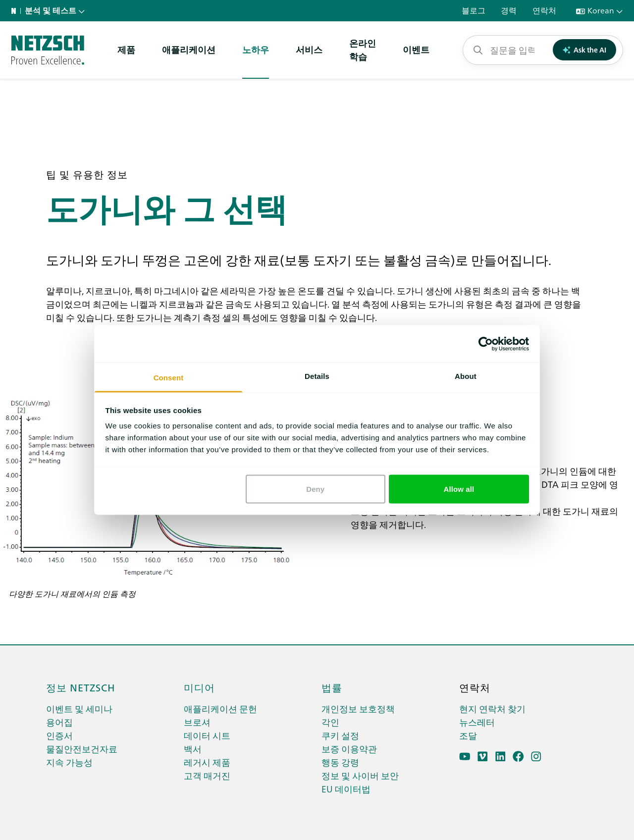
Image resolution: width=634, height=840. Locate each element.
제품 (126, 49)
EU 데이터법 (346, 789)
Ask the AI (585, 50)
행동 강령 (340, 762)
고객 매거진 (207, 775)
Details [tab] (317, 376)
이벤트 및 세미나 (79, 709)
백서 (193, 749)
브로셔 (197, 722)
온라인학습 (363, 50)
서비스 (309, 49)
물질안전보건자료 (82, 749)
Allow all (459, 489)
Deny (315, 489)
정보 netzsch (81, 687)
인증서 (59, 735)
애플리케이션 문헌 (220, 709)
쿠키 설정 (340, 735)
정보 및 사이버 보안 (360, 775)
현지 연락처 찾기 (492, 709)
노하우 (256, 49)
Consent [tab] (169, 378)
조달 (468, 735)
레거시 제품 (207, 762)
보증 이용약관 (349, 749)
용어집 (59, 722)
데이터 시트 (207, 735)
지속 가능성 (69, 762)
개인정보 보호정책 (358, 709)
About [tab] (466, 376)
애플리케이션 (189, 49)
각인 (330, 722)
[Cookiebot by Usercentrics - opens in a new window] (486, 344)
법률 (332, 687)
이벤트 (416, 49)
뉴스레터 (477, 722)
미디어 (199, 687)
